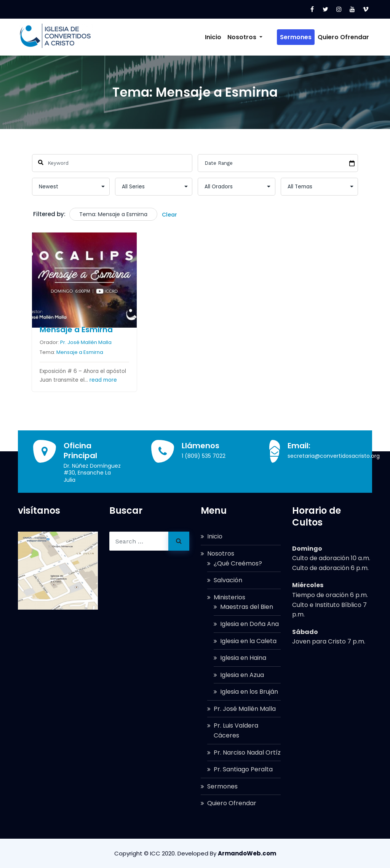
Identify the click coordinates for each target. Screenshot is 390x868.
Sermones (296, 37)
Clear (169, 215)
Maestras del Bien (247, 607)
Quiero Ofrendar (343, 37)
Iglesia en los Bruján (249, 692)
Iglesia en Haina (243, 658)
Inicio (225, 37)
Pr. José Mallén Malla (86, 342)
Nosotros (256, 37)
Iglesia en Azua (242, 675)
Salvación (228, 580)
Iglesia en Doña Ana (249, 624)
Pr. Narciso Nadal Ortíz (247, 753)
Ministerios (229, 597)
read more (103, 380)
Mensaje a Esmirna (76, 330)
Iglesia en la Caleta (248, 641)
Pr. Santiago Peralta (243, 769)
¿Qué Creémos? (238, 563)
